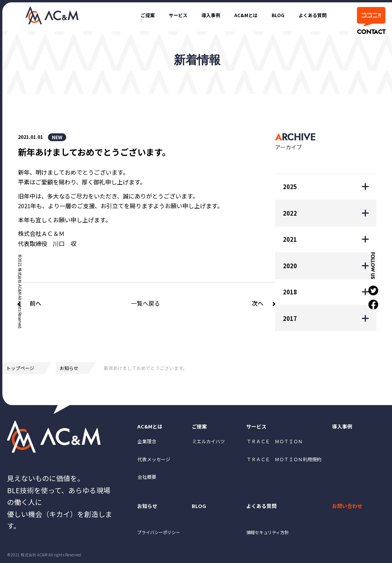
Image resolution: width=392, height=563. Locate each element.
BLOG (267, 15)
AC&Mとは (230, 15)
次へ (258, 303)
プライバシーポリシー (165, 540)
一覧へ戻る (146, 303)
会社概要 (147, 480)
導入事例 (188, 15)
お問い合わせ (351, 511)
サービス (149, 15)
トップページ (20, 368)
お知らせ (69, 368)
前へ (35, 303)
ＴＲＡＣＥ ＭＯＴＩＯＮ (275, 445)
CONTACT (371, 32)
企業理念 (147, 445)
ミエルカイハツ (208, 445)
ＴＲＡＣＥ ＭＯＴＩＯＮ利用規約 (284, 463)
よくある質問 (308, 15)
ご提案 (113, 15)
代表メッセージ (154, 463)
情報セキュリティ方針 (274, 540)
